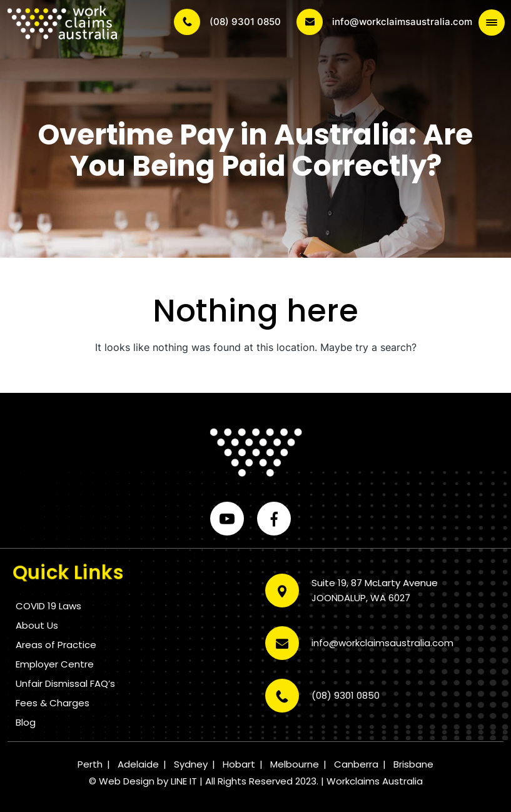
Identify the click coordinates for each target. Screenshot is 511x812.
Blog (26, 722)
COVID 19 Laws (48, 606)
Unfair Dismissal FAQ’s (65, 683)
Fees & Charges (53, 703)
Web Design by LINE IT (148, 781)
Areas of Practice (56, 645)
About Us (37, 625)
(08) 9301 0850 (227, 22)
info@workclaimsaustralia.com (384, 22)
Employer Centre (55, 664)
